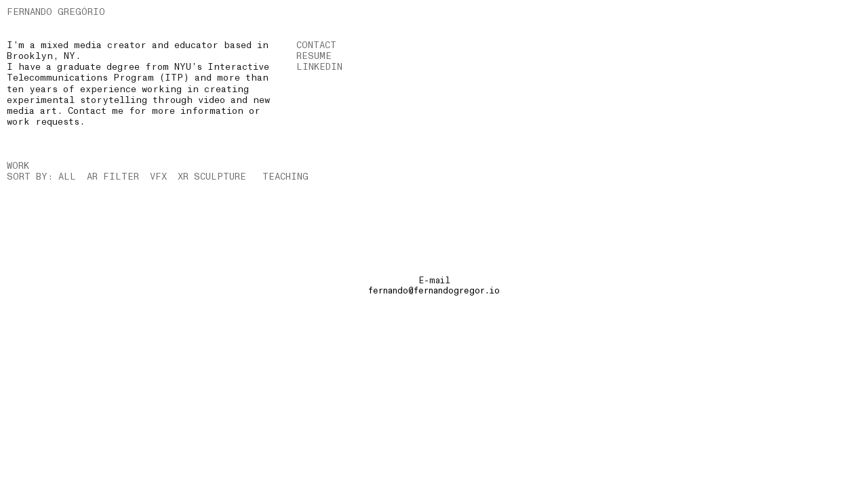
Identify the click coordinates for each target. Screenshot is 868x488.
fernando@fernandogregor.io (434, 291)
